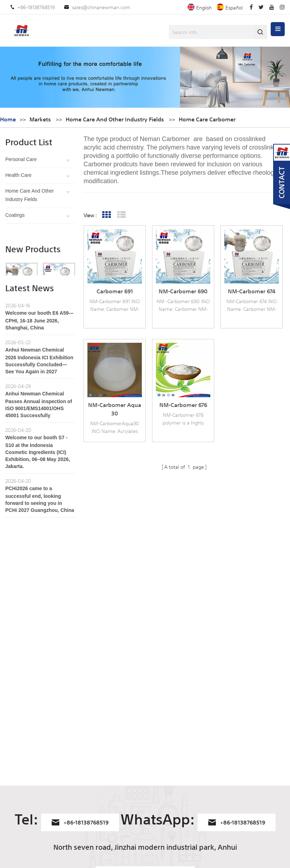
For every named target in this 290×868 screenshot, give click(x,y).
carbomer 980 (155, 781)
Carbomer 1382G (85, 764)
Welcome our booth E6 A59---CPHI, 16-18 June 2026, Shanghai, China (39, 363)
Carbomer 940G (85, 776)
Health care (18, 175)
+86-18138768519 (36, 7)
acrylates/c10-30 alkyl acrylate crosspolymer (164, 733)
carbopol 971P (155, 841)
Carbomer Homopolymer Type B (167, 753)
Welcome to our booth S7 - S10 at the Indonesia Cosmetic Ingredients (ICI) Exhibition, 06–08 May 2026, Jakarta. (38, 495)
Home (8, 119)
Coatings (15, 215)
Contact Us (17, 752)
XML (10, 788)
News (11, 740)
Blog (10, 776)
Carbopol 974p (155, 793)
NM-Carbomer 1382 (88, 728)
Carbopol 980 (154, 829)
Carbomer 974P (84, 740)
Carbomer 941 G (85, 752)
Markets (40, 119)
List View (122, 215)
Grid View (107, 215)
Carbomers (151, 716)
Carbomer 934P (157, 769)
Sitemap (14, 764)
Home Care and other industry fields (30, 195)
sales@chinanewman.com (101, 7)
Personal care (21, 159)
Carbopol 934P (155, 805)
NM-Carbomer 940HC (91, 716)
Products (15, 728)
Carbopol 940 (154, 817)
